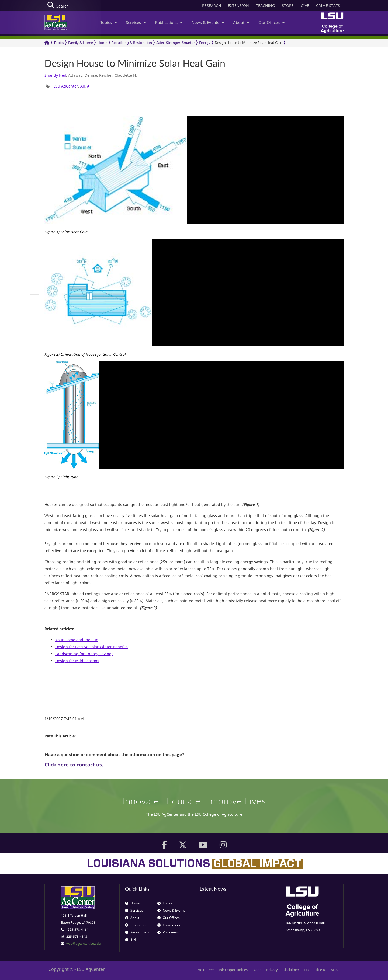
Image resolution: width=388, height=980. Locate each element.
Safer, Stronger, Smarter (176, 43)
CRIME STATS (328, 6)
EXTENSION (238, 6)
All (83, 86)
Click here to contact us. (74, 765)
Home (102, 43)
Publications (169, 22)
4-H (130, 939)
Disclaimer (291, 970)
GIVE (305, 6)
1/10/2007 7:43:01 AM (64, 719)
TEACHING (265, 6)
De (58, 661)
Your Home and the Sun (77, 640)
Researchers (137, 932)
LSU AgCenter (66, 86)
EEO (307, 970)
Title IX (321, 970)
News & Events (208, 22)
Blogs (257, 970)
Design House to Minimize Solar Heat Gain (249, 43)
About (241, 22)
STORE (288, 6)
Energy (205, 43)
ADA (334, 970)
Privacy (272, 970)
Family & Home (81, 43)
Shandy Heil (55, 75)
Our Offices (271, 22)
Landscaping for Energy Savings (84, 654)
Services (136, 22)
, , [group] (69, 86)
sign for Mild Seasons (80, 661)
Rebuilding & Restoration (132, 43)
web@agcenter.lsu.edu (83, 944)
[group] (34, 294)
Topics (108, 22)
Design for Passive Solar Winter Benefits (91, 647)
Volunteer (206, 970)
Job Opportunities (233, 970)
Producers (135, 925)
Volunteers (168, 932)
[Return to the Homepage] (47, 43)
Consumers (169, 925)
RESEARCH (212, 6)
